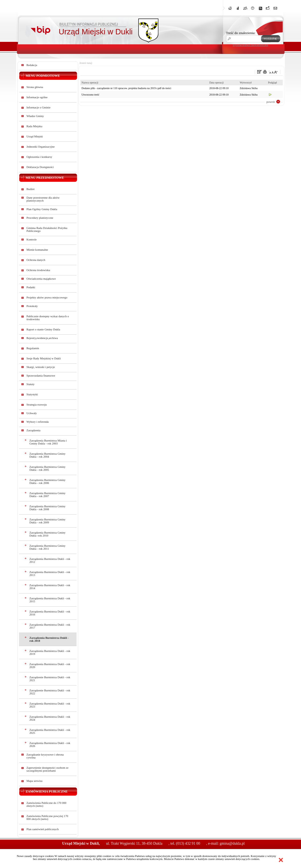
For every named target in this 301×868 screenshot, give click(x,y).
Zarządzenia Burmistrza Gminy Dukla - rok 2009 (48, 521)
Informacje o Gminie (39, 107)
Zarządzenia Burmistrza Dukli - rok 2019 (50, 652)
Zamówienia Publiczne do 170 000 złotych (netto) (47, 804)
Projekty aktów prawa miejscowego (47, 298)
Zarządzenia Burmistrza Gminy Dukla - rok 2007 (48, 495)
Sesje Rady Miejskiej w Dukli (44, 358)
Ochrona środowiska (38, 270)
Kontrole (32, 240)
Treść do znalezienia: (241, 33)
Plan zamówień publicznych (43, 829)
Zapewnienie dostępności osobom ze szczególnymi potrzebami (48, 769)
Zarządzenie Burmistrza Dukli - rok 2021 (50, 679)
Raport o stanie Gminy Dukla (43, 329)
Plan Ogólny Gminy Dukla (42, 209)
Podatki (31, 287)
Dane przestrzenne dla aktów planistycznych (43, 199)
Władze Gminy (35, 116)
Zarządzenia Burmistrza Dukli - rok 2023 (50, 705)
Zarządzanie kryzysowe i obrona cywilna (45, 756)
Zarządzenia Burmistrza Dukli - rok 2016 (50, 613)
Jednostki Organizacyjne (41, 147)
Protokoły (32, 306)
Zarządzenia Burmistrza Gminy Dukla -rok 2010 (48, 534)
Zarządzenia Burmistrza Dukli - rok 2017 (50, 626)
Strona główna (35, 87)
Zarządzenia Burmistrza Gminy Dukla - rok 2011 (48, 547)
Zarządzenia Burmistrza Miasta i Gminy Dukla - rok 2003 (48, 442)
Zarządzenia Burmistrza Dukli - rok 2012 (50, 560)
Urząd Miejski (35, 136)
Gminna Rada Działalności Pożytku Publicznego (47, 229)
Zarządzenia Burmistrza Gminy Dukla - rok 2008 (48, 508)
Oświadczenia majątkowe (41, 279)
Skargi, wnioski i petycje (41, 367)
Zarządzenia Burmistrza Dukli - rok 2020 (50, 666)
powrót (271, 102)
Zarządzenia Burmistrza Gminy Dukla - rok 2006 (48, 482)
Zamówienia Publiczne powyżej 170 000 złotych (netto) (47, 818)
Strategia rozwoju (37, 405)
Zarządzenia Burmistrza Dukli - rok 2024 (50, 718)
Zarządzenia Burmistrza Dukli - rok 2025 (50, 731)
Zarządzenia (34, 430)
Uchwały (32, 413)
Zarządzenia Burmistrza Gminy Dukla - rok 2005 (48, 468)
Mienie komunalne (37, 250)
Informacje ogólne (37, 97)
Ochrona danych (36, 260)
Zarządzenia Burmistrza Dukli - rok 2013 (50, 574)
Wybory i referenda (38, 422)
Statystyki (32, 394)
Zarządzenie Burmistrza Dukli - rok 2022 (50, 692)
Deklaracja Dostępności (40, 167)
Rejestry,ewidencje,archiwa (42, 338)
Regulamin (33, 348)
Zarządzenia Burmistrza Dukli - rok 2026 (50, 745)
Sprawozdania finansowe (41, 376)
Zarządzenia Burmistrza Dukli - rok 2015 (50, 600)
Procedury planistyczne (40, 218)
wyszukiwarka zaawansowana (251, 45)
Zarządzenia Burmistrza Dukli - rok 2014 (50, 587)
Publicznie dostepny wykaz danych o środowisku (48, 318)
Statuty (31, 384)
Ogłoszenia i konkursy (39, 157)
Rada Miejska (35, 126)
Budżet (31, 189)
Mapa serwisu (35, 781)
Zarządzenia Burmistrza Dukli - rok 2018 (49, 639)
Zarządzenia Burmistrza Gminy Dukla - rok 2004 (48, 455)
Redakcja (32, 65)
